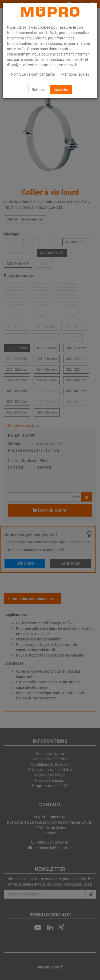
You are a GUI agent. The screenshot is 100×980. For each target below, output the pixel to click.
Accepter (61, 90)
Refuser (38, 90)
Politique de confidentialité (33, 74)
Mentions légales (75, 74)
